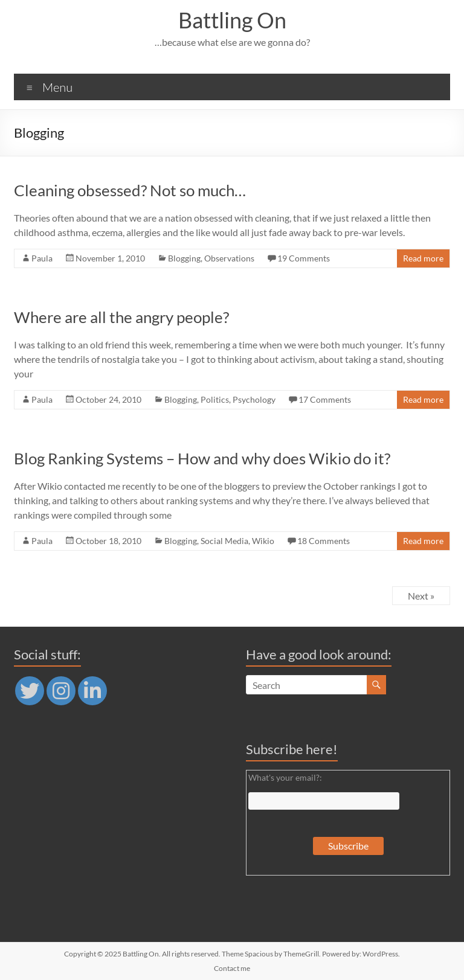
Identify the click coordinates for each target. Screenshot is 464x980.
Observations (229, 258)
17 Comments (325, 399)
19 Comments (304, 258)
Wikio (263, 541)
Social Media (224, 541)
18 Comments (324, 541)
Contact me (232, 968)
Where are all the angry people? (121, 317)
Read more (423, 258)
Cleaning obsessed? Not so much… (130, 190)
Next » (421, 596)
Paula (42, 258)
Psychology (254, 399)
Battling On (232, 20)
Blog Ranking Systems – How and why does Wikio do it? (202, 458)
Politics (215, 399)
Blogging (184, 258)
